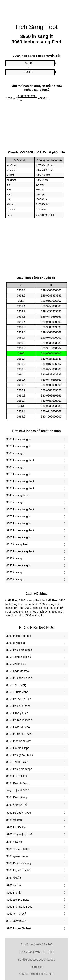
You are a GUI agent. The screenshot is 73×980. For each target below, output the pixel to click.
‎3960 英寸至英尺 (17, 921)
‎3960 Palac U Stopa (19, 706)
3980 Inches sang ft (18, 523)
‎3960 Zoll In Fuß (16, 664)
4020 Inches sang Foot (20, 551)
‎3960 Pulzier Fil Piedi (19, 734)
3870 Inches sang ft (18, 446)
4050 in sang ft (15, 572)
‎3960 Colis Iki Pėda (18, 727)
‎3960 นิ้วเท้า (14, 878)
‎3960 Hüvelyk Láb (17, 713)
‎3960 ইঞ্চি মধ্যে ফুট (17, 805)
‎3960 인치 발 (14, 842)
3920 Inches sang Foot (20, 481)
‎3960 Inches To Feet (19, 636)
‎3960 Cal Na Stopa (18, 748)
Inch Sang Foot (36, 27)
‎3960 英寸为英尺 (17, 914)
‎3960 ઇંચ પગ (14, 885)
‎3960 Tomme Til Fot (18, 849)
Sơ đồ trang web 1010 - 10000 (37, 960)
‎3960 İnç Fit (14, 893)
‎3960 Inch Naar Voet (19, 741)
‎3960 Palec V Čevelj (19, 863)
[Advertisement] (37, 10)
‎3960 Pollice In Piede (19, 720)
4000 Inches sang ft (18, 537)
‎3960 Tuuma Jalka (18, 692)
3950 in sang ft (15, 502)
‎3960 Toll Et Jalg (16, 685)
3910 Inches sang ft (18, 474)
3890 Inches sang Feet (20, 460)
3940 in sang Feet (17, 495)
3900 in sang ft (15, 467)
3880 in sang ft (15, 453)
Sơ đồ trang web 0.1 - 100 (36, 944)
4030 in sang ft (15, 558)
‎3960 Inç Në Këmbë (18, 870)
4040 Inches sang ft (18, 565)
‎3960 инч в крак (16, 643)
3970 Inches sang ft (18, 516)
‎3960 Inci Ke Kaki (17, 827)
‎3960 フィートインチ (19, 834)
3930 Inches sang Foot (20, 488)
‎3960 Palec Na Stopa (19, 650)
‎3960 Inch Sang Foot (19, 907)
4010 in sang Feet (17, 544)
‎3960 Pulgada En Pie (19, 678)
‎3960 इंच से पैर (14, 820)
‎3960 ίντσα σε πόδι (18, 671)
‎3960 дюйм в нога (18, 856)
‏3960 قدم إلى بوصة (18, 790)
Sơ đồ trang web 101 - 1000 (36, 952)
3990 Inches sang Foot (20, 530)
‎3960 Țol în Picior (17, 762)
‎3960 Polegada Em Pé (20, 755)
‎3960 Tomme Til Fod (19, 657)
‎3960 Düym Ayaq (17, 797)
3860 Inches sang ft (18, 439)
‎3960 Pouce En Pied (19, 699)
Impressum (36, 967)
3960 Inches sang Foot (20, 509)
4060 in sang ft (15, 579)
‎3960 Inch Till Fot (17, 776)
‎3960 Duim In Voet (18, 783)
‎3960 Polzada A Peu (19, 813)
